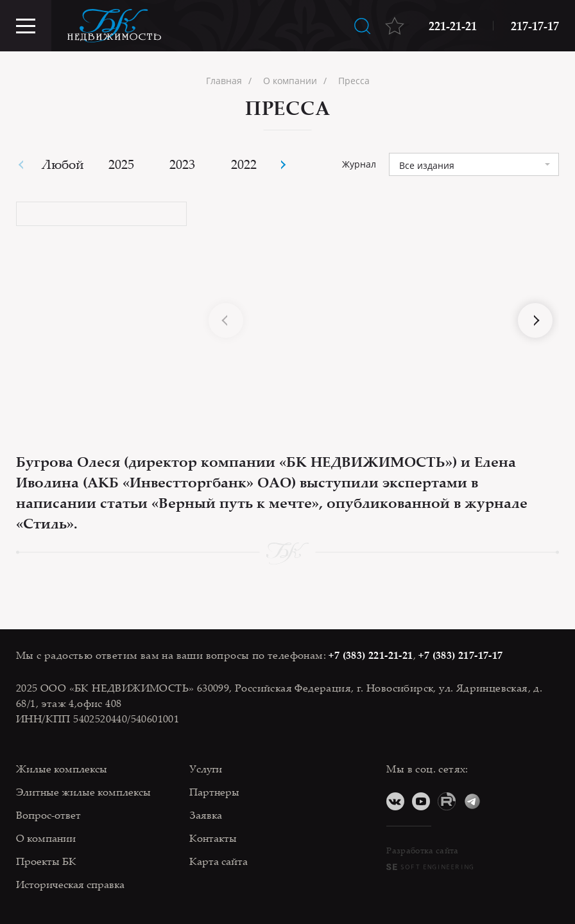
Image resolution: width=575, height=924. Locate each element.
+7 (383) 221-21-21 (371, 655)
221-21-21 (453, 26)
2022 (244, 164)
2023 (182, 164)
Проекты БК (46, 861)
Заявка (206, 815)
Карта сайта (219, 861)
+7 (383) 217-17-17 (460, 655)
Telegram (472, 801)
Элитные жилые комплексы (83, 792)
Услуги (206, 769)
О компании (46, 838)
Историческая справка (70, 884)
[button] (282, 165)
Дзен (498, 801)
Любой (63, 164)
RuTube (447, 801)
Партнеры (214, 792)
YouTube (421, 801)
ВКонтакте (395, 801)
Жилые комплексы (62, 769)
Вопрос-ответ (48, 815)
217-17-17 (535, 26)
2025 (121, 164)
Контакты (213, 838)
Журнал (359, 164)
